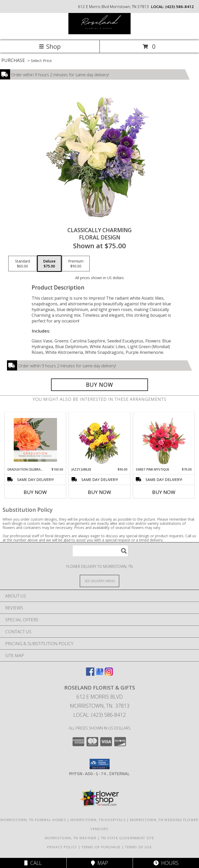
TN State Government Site (128, 838)
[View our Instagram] (109, 674)
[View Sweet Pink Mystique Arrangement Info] (164, 440)
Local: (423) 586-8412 (99, 715)
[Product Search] (100, 551)
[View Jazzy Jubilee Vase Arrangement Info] (100, 440)
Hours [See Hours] (166, 863)
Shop (50, 46)
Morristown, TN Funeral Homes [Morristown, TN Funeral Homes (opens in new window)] (33, 820)
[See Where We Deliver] (99, 581)
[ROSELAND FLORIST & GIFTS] (99, 33)
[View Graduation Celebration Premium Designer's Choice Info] (35, 440)
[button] (100, 764)
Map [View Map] (99, 863)
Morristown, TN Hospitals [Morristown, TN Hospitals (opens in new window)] (98, 820)
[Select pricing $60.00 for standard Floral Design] (23, 264)
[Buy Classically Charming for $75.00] (99, 385)
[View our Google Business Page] (99, 674)
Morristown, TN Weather (71, 838)
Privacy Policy (62, 847)
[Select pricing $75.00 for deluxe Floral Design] (49, 264)
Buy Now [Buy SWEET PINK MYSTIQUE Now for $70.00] (164, 492)
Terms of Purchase (101, 847)
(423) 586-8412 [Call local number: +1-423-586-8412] (180, 6)
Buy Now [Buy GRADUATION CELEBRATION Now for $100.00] (35, 492)
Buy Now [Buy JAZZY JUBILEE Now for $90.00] (99, 492)
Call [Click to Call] (33, 863)
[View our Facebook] (90, 674)
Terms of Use (138, 847)
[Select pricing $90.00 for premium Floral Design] (76, 264)
